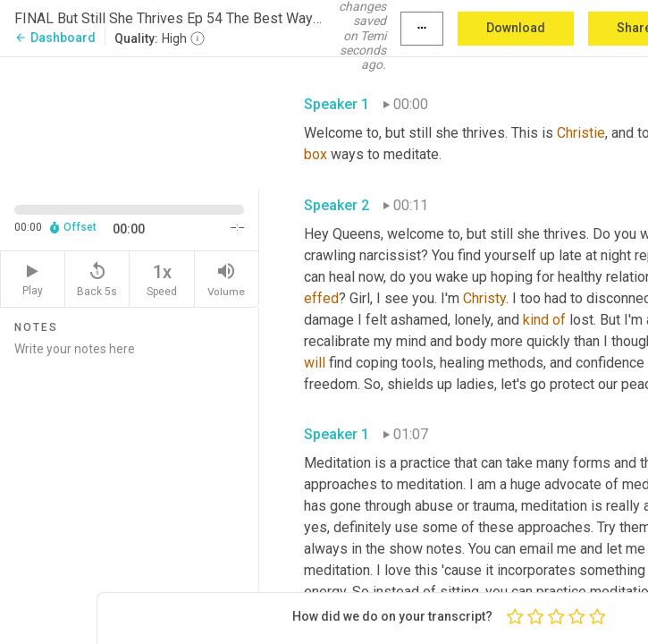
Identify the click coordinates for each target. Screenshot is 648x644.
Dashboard (55, 38)
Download (516, 28)
